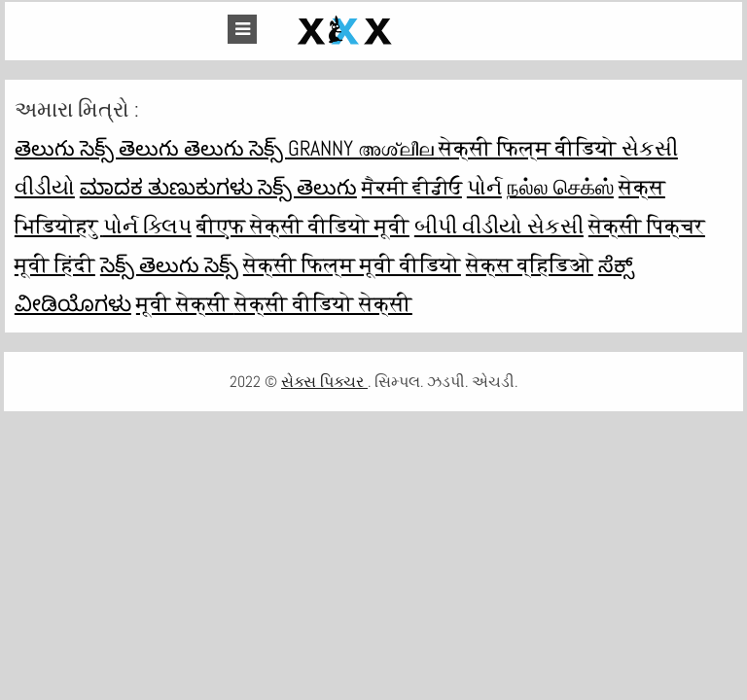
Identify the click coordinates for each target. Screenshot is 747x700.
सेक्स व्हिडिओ (530, 264)
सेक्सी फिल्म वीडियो (530, 148)
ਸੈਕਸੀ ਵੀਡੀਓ (412, 187)
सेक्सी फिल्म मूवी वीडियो (352, 264)
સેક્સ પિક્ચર (324, 382)
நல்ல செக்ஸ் (560, 187)
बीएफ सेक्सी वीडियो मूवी (303, 226)
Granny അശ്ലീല (363, 148)
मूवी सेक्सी (185, 303)
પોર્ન (484, 187)
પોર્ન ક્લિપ (147, 226)
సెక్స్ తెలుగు (307, 187)
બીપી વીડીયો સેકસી (499, 226)
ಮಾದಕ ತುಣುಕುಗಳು (169, 187)
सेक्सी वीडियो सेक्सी (323, 303)
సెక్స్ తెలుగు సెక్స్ (169, 264)
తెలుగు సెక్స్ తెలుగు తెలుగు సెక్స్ (151, 148)
